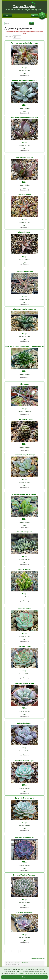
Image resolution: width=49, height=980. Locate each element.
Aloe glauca (25, 384)
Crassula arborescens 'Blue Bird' (24, 494)
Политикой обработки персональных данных (32, 973)
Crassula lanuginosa (25, 532)
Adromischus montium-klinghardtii (25, 80)
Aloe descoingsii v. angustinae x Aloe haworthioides (24, 346)
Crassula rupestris (25, 569)
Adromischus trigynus (25, 157)
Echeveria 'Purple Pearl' (24, 912)
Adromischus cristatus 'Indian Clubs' (24, 43)
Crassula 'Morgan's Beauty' (24, 455)
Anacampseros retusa (24, 419)
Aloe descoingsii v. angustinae (24, 309)
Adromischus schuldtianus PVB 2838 (24, 118)
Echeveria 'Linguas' (24, 723)
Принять (25, 977)
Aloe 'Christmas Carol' (24, 272)
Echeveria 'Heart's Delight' (25, 684)
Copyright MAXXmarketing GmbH (38, 959)
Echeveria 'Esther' (24, 609)
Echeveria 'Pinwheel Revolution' (24, 875)
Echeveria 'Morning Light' (24, 761)
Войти (34, 16)
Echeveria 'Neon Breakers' (24, 838)
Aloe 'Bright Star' (24, 195)
